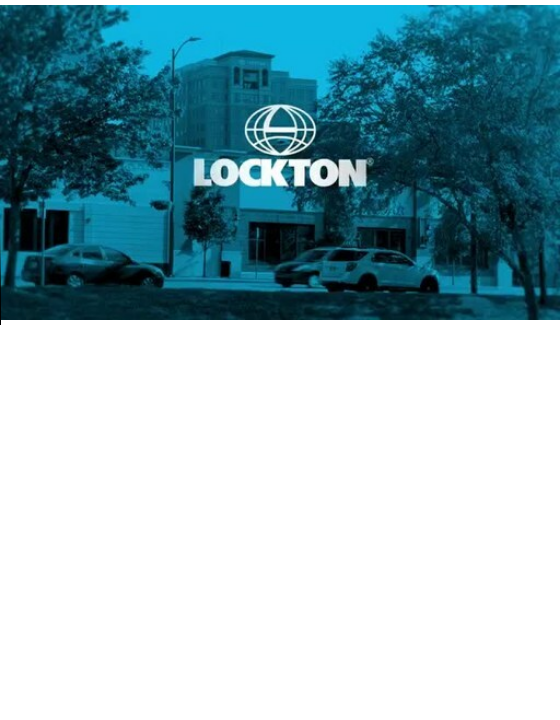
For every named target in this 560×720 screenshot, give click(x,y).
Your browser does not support (280, 162)
